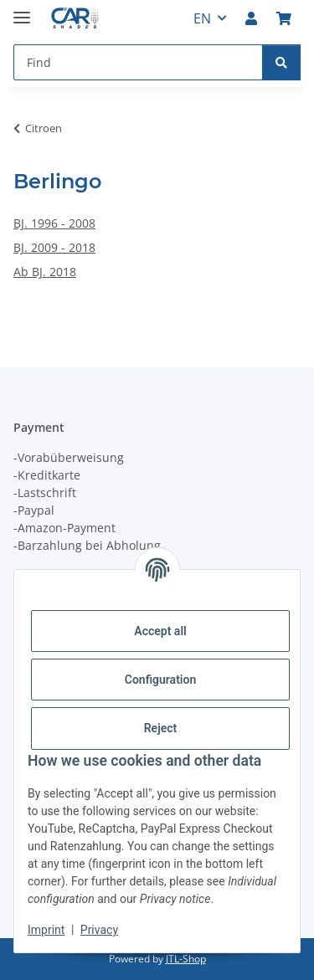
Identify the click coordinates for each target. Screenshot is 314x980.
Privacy (99, 930)
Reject (161, 728)
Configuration (160, 680)
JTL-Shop (186, 959)
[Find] (281, 62)
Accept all (160, 631)
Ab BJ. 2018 (45, 272)
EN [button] (202, 18)
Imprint (46, 930)
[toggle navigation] (22, 10)
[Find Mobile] (138, 62)
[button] (251, 18)
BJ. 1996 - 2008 (54, 223)
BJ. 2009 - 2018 (54, 247)
